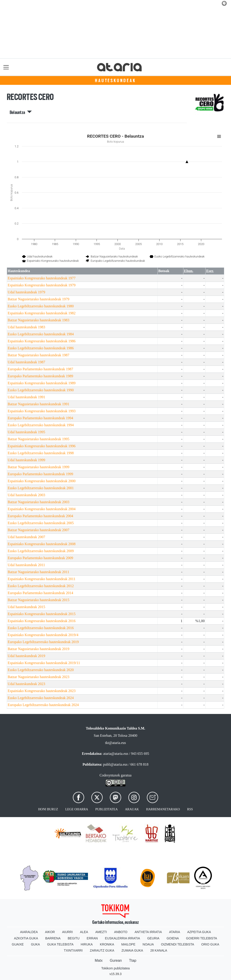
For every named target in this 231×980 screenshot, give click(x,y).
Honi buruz (48, 809)
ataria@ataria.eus (116, 754)
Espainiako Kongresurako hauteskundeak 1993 (42, 411)
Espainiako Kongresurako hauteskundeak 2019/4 (43, 635)
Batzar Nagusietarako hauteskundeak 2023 (38, 677)
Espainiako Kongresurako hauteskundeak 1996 (42, 446)
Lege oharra (77, 809)
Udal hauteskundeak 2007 (26, 537)
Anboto (121, 932)
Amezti (101, 932)
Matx (99, 960)
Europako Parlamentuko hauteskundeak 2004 (40, 516)
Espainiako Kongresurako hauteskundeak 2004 (42, 509)
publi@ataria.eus (115, 764)
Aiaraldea (29, 932)
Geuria (153, 938)
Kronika (107, 944)
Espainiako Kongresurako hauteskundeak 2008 (42, 544)
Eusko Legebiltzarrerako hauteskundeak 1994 (41, 425)
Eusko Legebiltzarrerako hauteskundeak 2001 (41, 488)
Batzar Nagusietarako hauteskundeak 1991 (38, 404)
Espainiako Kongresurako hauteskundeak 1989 (42, 383)
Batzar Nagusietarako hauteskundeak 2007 (38, 530)
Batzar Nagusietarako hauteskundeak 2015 (38, 600)
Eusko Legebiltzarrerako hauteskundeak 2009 (41, 551)
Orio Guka (210, 944)
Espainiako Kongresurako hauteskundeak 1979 (42, 285)
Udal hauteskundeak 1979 (26, 292)
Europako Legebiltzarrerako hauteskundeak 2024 (43, 705)
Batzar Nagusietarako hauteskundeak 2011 (38, 572)
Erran (92, 938)
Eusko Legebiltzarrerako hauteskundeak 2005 (41, 523)
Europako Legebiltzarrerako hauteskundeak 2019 (43, 642)
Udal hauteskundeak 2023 (26, 684)
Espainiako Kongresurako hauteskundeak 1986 (42, 341)
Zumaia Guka (132, 950)
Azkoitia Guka (26, 938)
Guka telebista (60, 944)
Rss (190, 809)
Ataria (174, 932)
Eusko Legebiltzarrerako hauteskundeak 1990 (41, 390)
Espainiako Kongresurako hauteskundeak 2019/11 (44, 663)
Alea (84, 932)
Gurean (116, 960)
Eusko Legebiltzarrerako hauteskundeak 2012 (41, 586)
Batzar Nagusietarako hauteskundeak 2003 (38, 502)
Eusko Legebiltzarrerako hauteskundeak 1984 (41, 334)
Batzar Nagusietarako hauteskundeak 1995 (38, 439)
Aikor (50, 932)
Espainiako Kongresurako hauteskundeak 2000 (42, 481)
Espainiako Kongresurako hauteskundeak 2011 (42, 579)
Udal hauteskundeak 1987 (26, 362)
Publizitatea (106, 809)
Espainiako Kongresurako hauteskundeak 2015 (42, 614)
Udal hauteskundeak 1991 (26, 397)
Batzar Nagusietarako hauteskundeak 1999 (38, 467)
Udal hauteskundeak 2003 (26, 495)
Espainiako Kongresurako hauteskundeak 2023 (42, 691)
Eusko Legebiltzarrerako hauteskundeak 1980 (41, 306)
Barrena (53, 938)
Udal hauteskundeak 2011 (26, 565)
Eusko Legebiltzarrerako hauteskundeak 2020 (41, 670)
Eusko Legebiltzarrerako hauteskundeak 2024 (41, 698)
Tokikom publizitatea (115, 968)
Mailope (128, 944)
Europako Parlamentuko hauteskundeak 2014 (40, 593)
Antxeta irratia (148, 932)
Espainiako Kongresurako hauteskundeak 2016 (42, 621)
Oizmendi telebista (178, 944)
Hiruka (87, 944)
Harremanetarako (163, 809)
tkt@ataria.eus (115, 743)
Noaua (148, 944)
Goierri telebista (202, 938)
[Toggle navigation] (6, 67)
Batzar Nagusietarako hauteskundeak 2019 (38, 649)
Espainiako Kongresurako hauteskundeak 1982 (42, 313)
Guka (35, 944)
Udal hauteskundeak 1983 (26, 327)
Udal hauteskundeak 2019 (26, 656)
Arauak (132, 809)
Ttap (133, 960)
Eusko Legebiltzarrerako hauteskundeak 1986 (41, 348)
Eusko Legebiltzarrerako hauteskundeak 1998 (41, 453)
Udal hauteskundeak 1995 (26, 432)
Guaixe (18, 944)
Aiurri (67, 932)
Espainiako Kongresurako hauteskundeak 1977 (42, 278)
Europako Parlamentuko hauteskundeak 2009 (40, 558)
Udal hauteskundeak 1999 (26, 460)
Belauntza (21, 112)
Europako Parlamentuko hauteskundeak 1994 (40, 418)
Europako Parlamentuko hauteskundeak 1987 (40, 369)
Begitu (74, 938)
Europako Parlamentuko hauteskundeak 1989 (40, 376)
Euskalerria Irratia (122, 938)
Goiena (173, 938)
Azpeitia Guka (199, 932)
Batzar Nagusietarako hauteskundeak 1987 (38, 355)
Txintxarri (73, 950)
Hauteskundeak (115, 81)
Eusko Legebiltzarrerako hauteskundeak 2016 (41, 628)
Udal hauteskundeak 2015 (26, 607)
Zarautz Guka (102, 950)
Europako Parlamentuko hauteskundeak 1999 (40, 474)
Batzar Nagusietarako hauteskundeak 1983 (38, 320)
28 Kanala (159, 950)
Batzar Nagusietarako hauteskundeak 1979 (38, 299)
